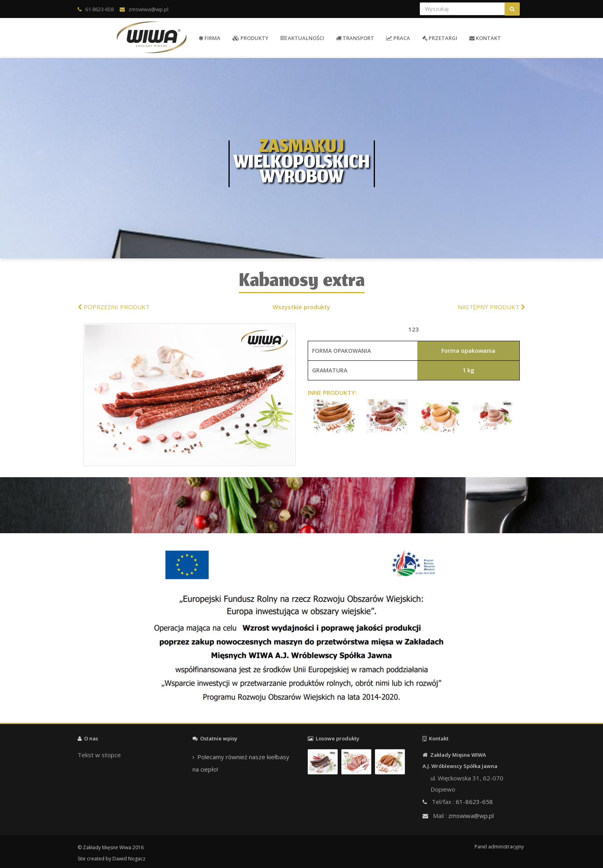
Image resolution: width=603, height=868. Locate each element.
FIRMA (209, 38)
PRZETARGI (440, 38)
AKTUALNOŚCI (302, 38)
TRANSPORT (355, 38)
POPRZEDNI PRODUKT (114, 307)
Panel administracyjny (499, 847)
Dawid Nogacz (129, 859)
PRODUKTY (250, 38)
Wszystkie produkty (301, 307)
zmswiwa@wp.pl (148, 9)
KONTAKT (485, 38)
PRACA (398, 38)
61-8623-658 (99, 9)
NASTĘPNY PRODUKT (492, 307)
